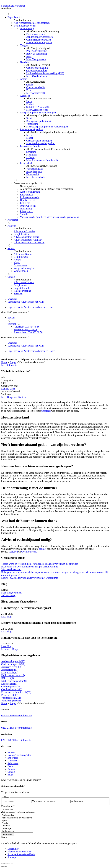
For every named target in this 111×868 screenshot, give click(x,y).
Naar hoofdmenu (22, 20)
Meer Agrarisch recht (37, 110)
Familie (17, 823)
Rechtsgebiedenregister (19, 755)
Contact (11, 772)
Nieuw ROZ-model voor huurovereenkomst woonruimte (30, 578)
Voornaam (37, 801)
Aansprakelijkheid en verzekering (17, 818)
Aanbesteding (17, 815)
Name (4, 837)
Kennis (11, 769)
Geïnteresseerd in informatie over (18, 812)
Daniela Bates (8, 389)
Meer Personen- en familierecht (42, 160)
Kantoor (12, 752)
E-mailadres (8, 806)
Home (4, 362)
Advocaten (13, 763)
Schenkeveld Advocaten (13, 6)
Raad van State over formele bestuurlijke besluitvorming (30, 567)
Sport (17, 821)
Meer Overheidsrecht (37, 76)
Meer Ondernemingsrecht (39, 42)
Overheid (17, 826)
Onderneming (17, 831)
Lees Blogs (7, 617)
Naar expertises (28, 186)
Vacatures (12, 761)
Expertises (13, 758)
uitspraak (46, 411)
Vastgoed (13, 552)
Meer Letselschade (36, 177)
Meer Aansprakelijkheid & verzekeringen (47, 127)
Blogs (13, 362)
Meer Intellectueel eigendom (41, 143)
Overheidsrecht (29, 552)
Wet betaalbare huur (11, 569)
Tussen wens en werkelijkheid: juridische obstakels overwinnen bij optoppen (40, 564)
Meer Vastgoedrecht (36, 59)
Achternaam (77, 801)
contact (43, 549)
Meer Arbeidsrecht (36, 93)
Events (11, 766)
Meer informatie (23, 716)
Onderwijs (17, 829)
